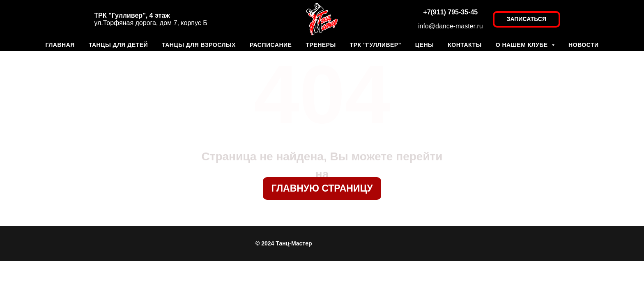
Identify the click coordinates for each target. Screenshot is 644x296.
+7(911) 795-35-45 (450, 12)
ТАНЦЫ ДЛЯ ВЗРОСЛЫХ (199, 45)
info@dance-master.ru (451, 26)
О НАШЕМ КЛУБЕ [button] (523, 45)
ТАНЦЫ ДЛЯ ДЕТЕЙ (118, 45)
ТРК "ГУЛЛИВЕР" (376, 45)
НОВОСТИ (584, 45)
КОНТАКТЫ (465, 45)
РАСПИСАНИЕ (271, 45)
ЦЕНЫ (424, 45)
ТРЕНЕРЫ (321, 45)
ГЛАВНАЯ (60, 45)
